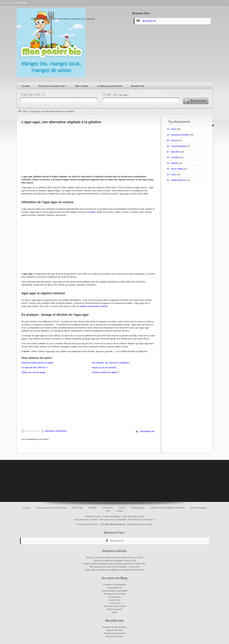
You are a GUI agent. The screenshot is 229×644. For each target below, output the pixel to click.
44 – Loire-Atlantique (176, 146)
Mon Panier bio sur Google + (141, 520)
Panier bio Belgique (112, 517)
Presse (122, 508)
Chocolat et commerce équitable (108, 561)
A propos (27, 508)
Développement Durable (114, 594)
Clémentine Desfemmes (55, 431)
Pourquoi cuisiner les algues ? (105, 372)
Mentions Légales (198, 508)
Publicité (93, 508)
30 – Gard (171, 175)
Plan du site (78, 508)
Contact (120, 511)
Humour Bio (114, 600)
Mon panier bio (149, 21)
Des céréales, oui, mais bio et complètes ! (111, 363)
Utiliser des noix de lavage (33, 372)
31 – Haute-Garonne (176, 180)
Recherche (198, 101)
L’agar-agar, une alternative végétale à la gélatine (107, 570)
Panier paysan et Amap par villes (51, 508)
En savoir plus (114, 597)
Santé (114, 612)
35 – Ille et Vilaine (175, 169)
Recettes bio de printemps (114, 627)
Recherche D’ (33, 94)
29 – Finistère (173, 158)
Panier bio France (93, 517)
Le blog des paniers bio (110, 86)
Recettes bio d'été (115, 630)
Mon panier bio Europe (133, 517)
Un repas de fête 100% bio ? (35, 368)
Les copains (108, 508)
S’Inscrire (22, 3)
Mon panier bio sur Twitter (86, 520)
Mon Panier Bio (86, 524)
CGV (108, 511)
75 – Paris (171, 129)
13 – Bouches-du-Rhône (178, 135)
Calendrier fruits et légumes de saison (167, 508)
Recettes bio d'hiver (114, 636)
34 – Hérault (172, 163)
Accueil (26, 86)
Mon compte (82, 86)
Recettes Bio (138, 86)
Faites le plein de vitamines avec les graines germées (108, 564)
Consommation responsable (114, 591)
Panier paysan (138, 508)
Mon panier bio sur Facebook (113, 520)
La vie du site (114, 603)
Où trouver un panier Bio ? (52, 86)
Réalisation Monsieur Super (140, 524)
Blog (25, 111)
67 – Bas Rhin (173, 152)
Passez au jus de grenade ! (104, 368)
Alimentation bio (147, 431)
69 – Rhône (172, 141)
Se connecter (8, 3)
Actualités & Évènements (114, 585)
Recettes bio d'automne (115, 633)
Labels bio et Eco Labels (114, 606)
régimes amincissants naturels (94, 306)
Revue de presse (114, 609)
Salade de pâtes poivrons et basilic (37, 363)
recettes (92, 212)
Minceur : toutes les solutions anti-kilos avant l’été (109, 558)
